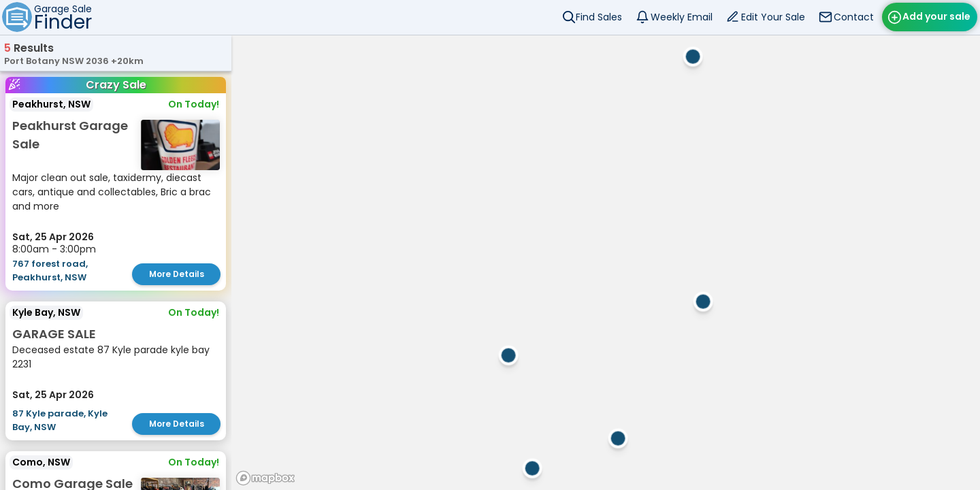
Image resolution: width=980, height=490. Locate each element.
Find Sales (599, 17)
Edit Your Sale (773, 17)
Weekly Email (682, 17)
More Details (177, 274)
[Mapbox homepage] (265, 478)
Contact (854, 17)
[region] (606, 262)
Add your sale (936, 16)
